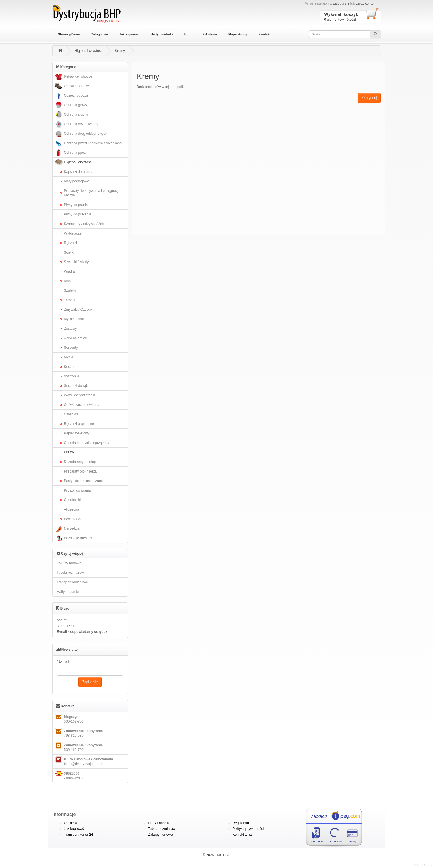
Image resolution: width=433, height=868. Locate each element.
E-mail (64, 661)
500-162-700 (69, 719)
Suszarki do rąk (76, 386)
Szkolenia (210, 34)
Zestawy (71, 329)
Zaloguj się (99, 34)
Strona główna (69, 34)
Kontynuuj (369, 98)
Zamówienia (68, 775)
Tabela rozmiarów (70, 573)
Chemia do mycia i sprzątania (87, 443)
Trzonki (70, 300)
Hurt (188, 34)
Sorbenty (71, 348)
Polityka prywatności (248, 829)
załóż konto (365, 3)
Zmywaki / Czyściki (79, 310)
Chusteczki (73, 500)
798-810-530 (78, 733)
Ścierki (69, 252)
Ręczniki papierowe (79, 424)
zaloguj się (341, 3)
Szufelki (70, 290)
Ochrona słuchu (71, 115)
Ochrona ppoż (70, 153)
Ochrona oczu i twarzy (76, 124)
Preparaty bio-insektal (81, 471)
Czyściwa (71, 414)
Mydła (69, 357)
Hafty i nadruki (162, 34)
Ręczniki (71, 243)
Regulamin (241, 823)
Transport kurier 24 (79, 835)
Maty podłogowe (77, 181)
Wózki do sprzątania (80, 395)
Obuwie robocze (72, 86)
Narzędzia (67, 529)
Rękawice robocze (73, 77)
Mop (67, 281)
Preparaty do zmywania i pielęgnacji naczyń (92, 193)
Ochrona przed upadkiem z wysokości (88, 143)
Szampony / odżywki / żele (84, 224)
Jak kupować (129, 34)
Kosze (69, 367)
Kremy (120, 51)
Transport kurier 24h (72, 582)
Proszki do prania (77, 490)
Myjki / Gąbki (74, 319)
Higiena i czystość (89, 51)
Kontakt (265, 34)
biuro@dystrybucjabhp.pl (84, 761)
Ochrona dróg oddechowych (81, 134)
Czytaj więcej (70, 553)
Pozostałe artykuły (73, 538)
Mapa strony (238, 34)
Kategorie (66, 67)
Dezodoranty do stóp (80, 462)
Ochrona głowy (71, 105)
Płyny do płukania (78, 214)
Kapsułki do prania (78, 172)
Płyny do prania (76, 205)
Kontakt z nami (244, 835)
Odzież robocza (71, 96)
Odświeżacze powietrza (82, 405)
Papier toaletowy (77, 433)
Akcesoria (72, 509)
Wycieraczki (73, 519)
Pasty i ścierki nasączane (84, 481)
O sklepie (71, 823)
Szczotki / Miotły (76, 262)
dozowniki (72, 376)
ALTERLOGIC (422, 865)
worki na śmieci (76, 338)
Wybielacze (73, 233)
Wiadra (70, 271)
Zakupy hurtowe (69, 563)
